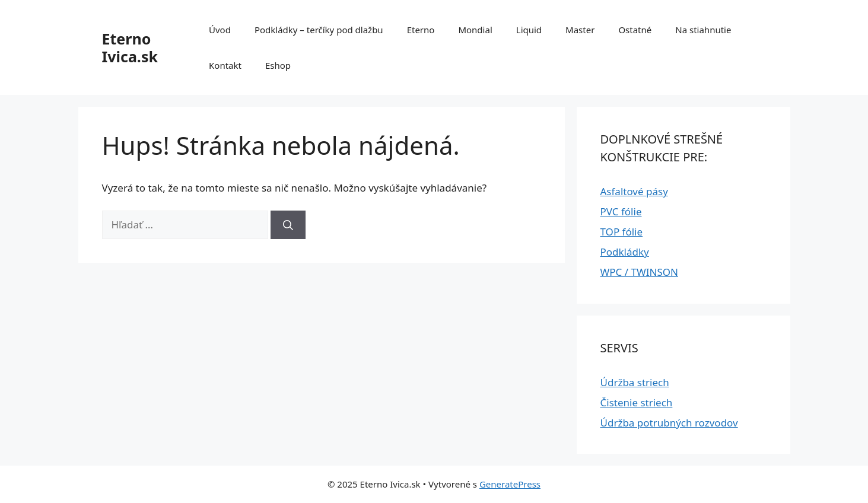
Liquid (529, 30)
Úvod (220, 30)
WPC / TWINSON (639, 272)
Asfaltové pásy (634, 191)
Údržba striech (635, 382)
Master (580, 30)
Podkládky (625, 252)
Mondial (475, 30)
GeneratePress (510, 484)
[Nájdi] (288, 225)
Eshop (278, 65)
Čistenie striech (637, 402)
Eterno (421, 30)
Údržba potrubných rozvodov (669, 423)
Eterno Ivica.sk (130, 47)
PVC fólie (621, 211)
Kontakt (225, 65)
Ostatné (635, 30)
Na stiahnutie (703, 30)
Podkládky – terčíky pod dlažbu (319, 30)
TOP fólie (622, 232)
